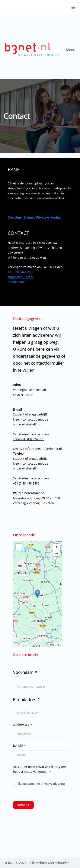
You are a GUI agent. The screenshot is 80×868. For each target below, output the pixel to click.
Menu (71, 50)
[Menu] (73, 7)
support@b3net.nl (21, 277)
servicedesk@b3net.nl (29, 439)
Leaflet (56, 645)
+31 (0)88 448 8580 (21, 272)
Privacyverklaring (48, 217)
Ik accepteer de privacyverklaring (39, 784)
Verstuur (23, 805)
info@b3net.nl (52, 449)
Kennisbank (16, 282)
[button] (37, 594)
